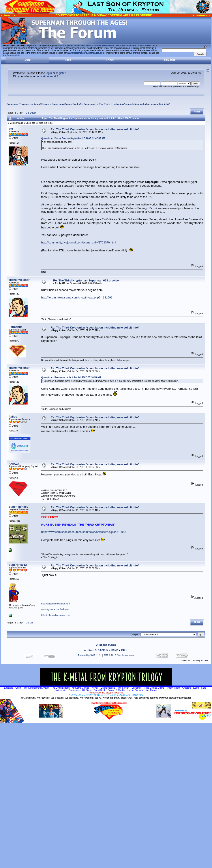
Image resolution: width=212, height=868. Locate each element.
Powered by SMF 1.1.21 (90, 655)
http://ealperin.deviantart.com (55, 604)
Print (197, 112)
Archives (89, 650)
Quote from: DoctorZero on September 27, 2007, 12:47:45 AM (73, 138)
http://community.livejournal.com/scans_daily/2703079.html (79, 242)
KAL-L (124, 650)
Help (68, 60)
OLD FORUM (102, 650)
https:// (120, 46)
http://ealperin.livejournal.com (56, 615)
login (49, 73)
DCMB (115, 650)
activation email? (47, 76)
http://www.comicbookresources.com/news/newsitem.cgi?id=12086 (84, 532)
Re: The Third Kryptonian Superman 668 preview (86, 280)
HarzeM (204, 661)
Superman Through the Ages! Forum (28, 104)
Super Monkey (18, 507)
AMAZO (14, 464)
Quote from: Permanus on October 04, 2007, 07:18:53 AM (71, 377)
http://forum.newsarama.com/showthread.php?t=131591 (77, 297)
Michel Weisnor (19, 280)
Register (170, 60)
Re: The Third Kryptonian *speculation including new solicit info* (95, 129)
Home (27, 60)
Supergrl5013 (18, 565)
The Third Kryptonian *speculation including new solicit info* (134, 104)
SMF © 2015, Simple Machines (119, 655)
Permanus (16, 327)
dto (11, 129)
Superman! (90, 104)
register (61, 73)
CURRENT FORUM (106, 645)
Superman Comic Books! (66, 104)
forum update (14, 55)
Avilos (13, 417)
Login (110, 60)
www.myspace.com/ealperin (55, 609)
